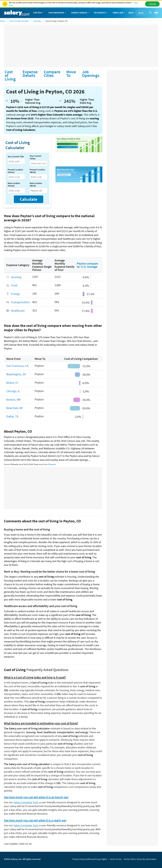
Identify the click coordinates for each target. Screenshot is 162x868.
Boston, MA (13, 399)
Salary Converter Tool (26, 802)
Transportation (20, 302)
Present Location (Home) (15, 171)
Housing (16, 277)
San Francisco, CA (17, 366)
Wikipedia (52, 464)
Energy (15, 294)
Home (3, 21)
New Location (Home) (14, 184)
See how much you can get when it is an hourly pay (36, 797)
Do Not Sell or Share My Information (140, 859)
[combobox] (16, 161)
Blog (131, 13)
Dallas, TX (12, 416)
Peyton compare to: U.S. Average (87, 265)
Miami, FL (12, 383)
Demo (141, 13)
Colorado (37, 21)
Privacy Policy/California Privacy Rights (90, 859)
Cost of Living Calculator (19, 21)
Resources (101, 13)
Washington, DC (16, 374)
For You (39, 13)
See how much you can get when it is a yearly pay (35, 820)
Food (14, 285)
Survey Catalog (80, 13)
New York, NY (15, 408)
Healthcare (18, 311)
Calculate (29, 199)
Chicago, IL (13, 391)
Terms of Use (116, 859)
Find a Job (119, 13)
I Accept (152, 4)
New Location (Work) (36, 184)
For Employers (58, 13)
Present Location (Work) (37, 171)
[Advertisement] (81, 46)
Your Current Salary (35, 157)
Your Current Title (16, 157)
